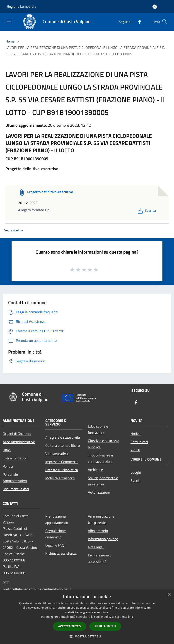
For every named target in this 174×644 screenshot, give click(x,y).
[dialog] (87, 617)
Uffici (7, 450)
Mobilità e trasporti (60, 478)
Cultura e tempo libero (63, 445)
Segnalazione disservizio (56, 534)
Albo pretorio (98, 531)
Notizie (136, 434)
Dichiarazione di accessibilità (100, 558)
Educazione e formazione (98, 429)
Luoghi (136, 472)
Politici (8, 466)
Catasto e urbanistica (62, 470)
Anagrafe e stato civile (63, 437)
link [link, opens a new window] (131, 617)
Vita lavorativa (57, 454)
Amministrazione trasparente (101, 519)
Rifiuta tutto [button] (105, 626)
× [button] (169, 595)
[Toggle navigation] (9, 21)
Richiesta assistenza (61, 553)
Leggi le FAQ (55, 545)
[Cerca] (164, 22)
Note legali (96, 547)
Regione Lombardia (22, 6)
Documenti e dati (16, 489)
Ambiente (95, 470)
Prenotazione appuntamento (57, 519)
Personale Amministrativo (15, 478)
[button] (87, 636)
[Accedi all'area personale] (155, 7)
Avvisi (135, 450)
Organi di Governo (17, 434)
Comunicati (139, 442)
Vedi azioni (14, 231)
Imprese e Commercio (62, 462)
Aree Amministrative (19, 442)
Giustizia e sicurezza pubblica (104, 444)
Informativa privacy (103, 539)
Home (10, 41)
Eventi (135, 480)
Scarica (146, 210)
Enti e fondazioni (16, 458)
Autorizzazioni (99, 492)
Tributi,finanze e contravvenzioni (100, 458)
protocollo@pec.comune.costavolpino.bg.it (37, 589)
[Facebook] (138, 22)
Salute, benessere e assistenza (103, 481)
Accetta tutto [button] (70, 626)
